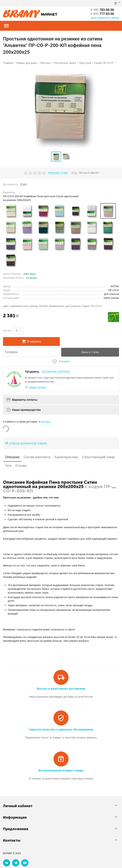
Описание (12, 457)
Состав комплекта (37, 457)
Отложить (61, 361)
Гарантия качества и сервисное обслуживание (61, 729)
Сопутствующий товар (98, 457)
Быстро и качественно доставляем (61, 689)
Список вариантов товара (28, 443)
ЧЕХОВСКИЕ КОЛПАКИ (56, 372)
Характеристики (66, 457)
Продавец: (32, 372)
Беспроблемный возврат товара (61, 770)
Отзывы (21, 466)
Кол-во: (7, 330)
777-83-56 (102, 14)
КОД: (75, 173)
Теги (8, 466)
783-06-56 (102, 10)
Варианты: (9, 192)
